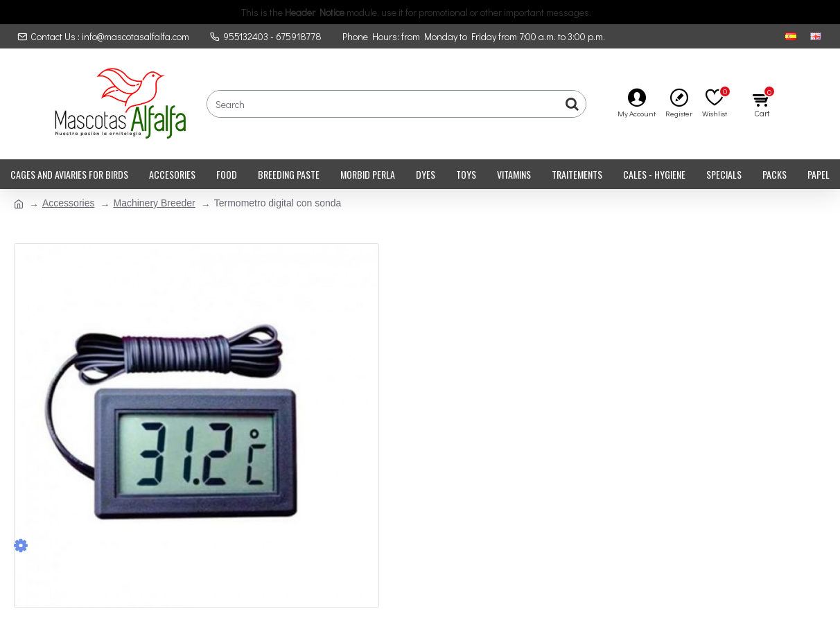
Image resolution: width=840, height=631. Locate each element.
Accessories (68, 203)
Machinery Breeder (154, 203)
